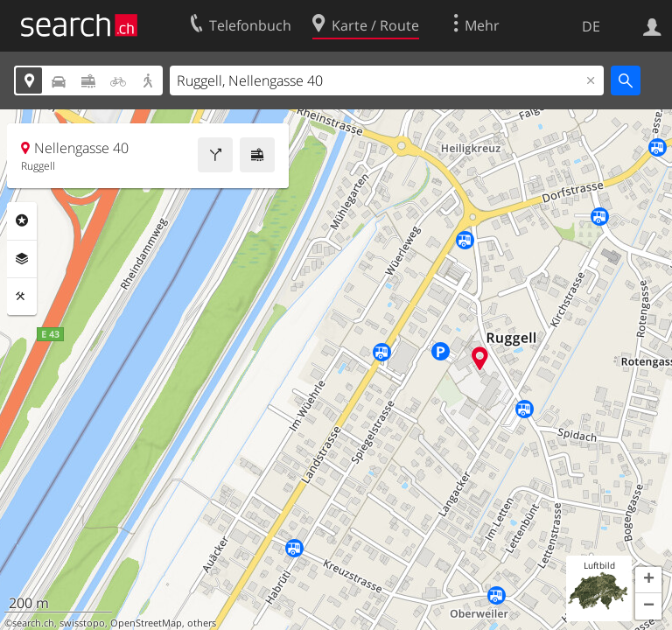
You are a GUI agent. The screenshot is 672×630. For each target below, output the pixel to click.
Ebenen (22, 259)
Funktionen (22, 297)
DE (591, 26)
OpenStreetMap (146, 623)
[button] (648, 580)
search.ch (33, 623)
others (202, 623)
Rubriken (22, 220)
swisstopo (82, 623)
